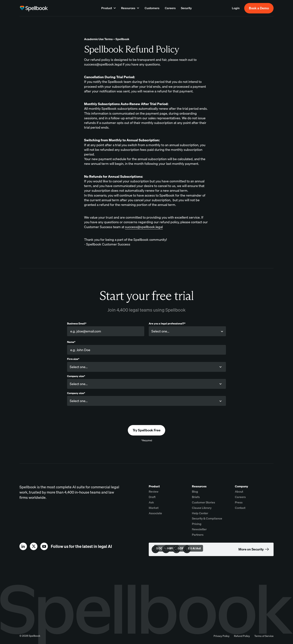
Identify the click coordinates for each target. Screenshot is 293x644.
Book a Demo (259, 8)
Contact (240, 508)
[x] (34, 546)
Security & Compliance (207, 518)
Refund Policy (242, 636)
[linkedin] (23, 546)
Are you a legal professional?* (167, 323)
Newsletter (199, 529)
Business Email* (77, 323)
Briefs (196, 497)
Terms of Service (264, 636)
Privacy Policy (222, 636)
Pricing (197, 524)
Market (154, 508)
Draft (152, 497)
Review (154, 491)
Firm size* (73, 359)
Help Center (200, 513)
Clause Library (202, 508)
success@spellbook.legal (144, 227)
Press (239, 502)
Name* (71, 342)
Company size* (76, 376)
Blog (195, 491)
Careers (240, 497)
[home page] (34, 8)
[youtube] (44, 546)
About (239, 491)
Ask (151, 502)
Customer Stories (203, 502)
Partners (198, 535)
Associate (155, 513)
